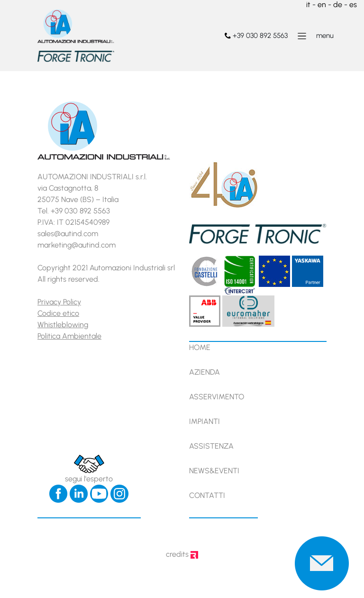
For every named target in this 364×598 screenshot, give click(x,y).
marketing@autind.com (77, 245)
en (322, 5)
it (308, 5)
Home (200, 347)
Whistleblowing (63, 325)
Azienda (205, 372)
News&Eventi (214, 471)
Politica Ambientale (69, 336)
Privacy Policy (59, 302)
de (338, 5)
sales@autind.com (68, 234)
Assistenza (211, 446)
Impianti (205, 421)
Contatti (207, 495)
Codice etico (58, 313)
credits (182, 554)
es (353, 5)
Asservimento (217, 397)
